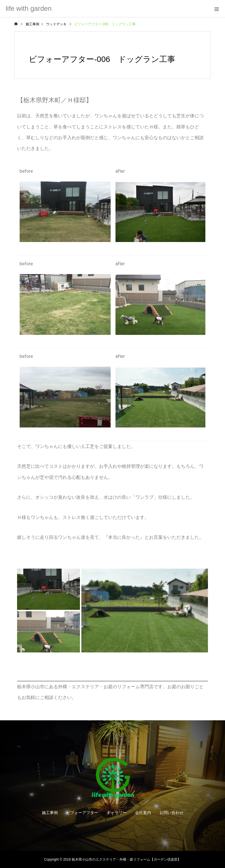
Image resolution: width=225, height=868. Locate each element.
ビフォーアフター (82, 813)
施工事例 (50, 813)
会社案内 (143, 813)
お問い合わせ (172, 813)
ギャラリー (117, 813)
